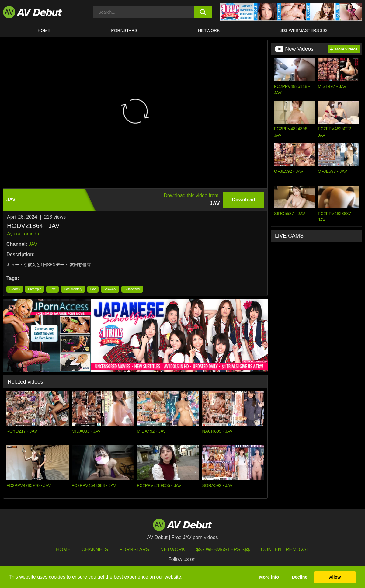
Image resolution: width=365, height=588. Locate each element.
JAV (33, 244)
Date (52, 289)
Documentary (73, 289)
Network (209, 30)
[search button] (203, 12)
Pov (93, 289)
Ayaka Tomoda (23, 234)
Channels (95, 550)
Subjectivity (132, 289)
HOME (44, 30)
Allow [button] (335, 577)
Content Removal (285, 550)
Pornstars (124, 30)
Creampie (35, 289)
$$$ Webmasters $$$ (304, 30)
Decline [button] (299, 577)
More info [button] (269, 577)
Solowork (110, 289)
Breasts (15, 289)
